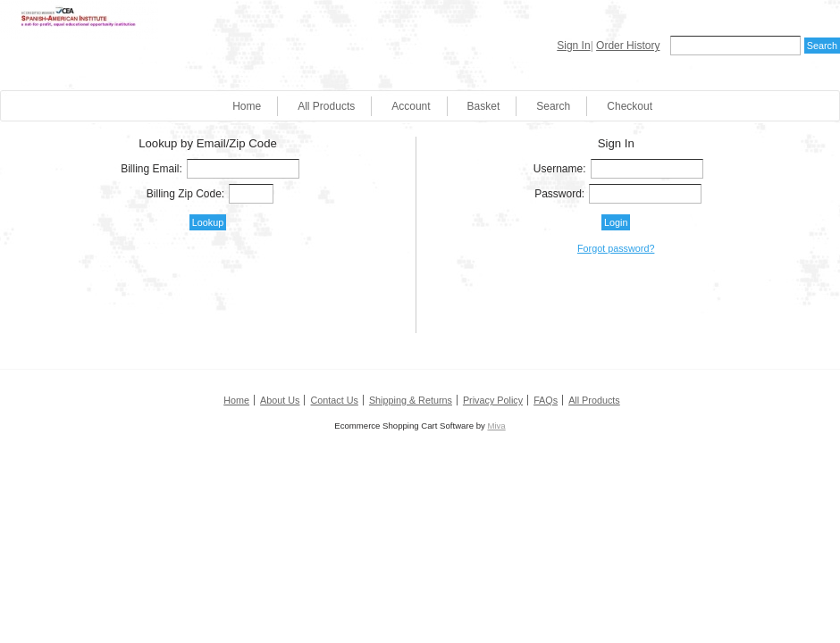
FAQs (546, 400)
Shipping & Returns (411, 400)
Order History (628, 46)
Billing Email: (151, 169)
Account (411, 106)
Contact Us (334, 400)
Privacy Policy (493, 400)
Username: (560, 169)
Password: (559, 194)
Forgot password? (616, 248)
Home (247, 106)
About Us (280, 400)
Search (553, 106)
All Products (326, 106)
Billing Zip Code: (185, 194)
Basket (484, 106)
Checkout (630, 106)
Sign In (573, 46)
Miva (496, 426)
